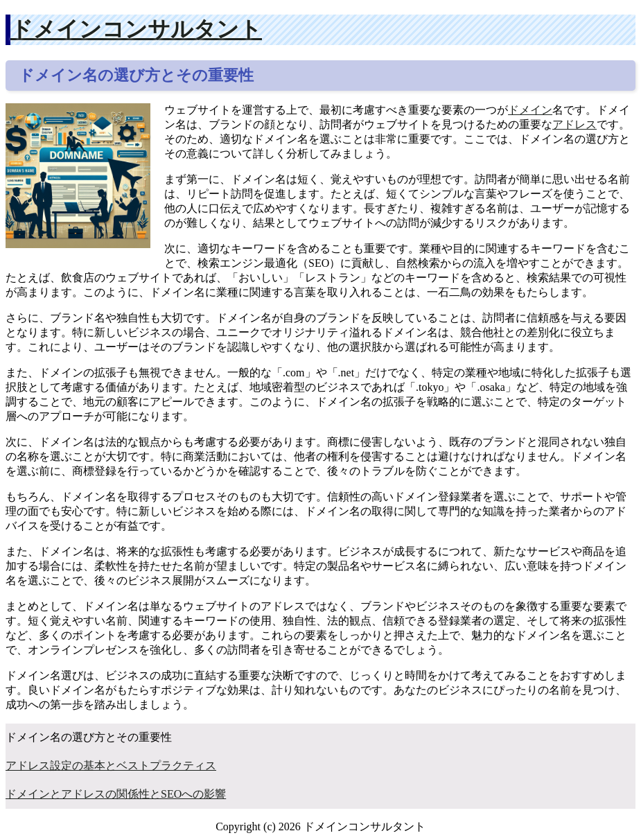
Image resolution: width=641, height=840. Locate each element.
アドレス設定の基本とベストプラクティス (111, 765)
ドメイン (530, 110)
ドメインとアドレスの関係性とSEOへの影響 (116, 794)
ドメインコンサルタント (136, 29)
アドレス (574, 124)
